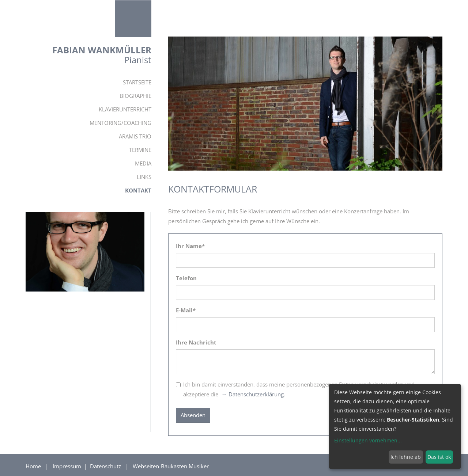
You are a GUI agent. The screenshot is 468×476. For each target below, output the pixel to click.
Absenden (193, 415)
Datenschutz (106, 466)
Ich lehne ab (406, 457)
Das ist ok (439, 457)
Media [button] (143, 163)
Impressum (68, 466)
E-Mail (186, 310)
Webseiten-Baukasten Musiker (171, 466)
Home (33, 466)
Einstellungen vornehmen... (368, 440)
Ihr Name (190, 246)
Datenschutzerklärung (256, 394)
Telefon (186, 278)
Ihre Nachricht (196, 342)
